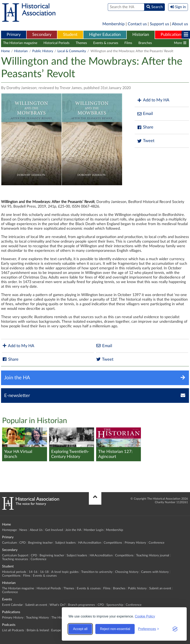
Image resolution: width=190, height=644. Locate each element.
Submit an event (160, 588)
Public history (137, 588)
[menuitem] (14, 35)
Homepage (9, 530)
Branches (145, 43)
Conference (156, 543)
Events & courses (106, 43)
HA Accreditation (90, 543)
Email (145, 114)
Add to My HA (153, 100)
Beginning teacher (40, 543)
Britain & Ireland (38, 630)
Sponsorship (115, 605)
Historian (141, 35)
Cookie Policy (145, 616)
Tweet (146, 141)
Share (145, 127)
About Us (36, 530)
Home (5, 51)
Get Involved (54, 530)
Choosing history (127, 572)
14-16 (33, 572)
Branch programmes (82, 605)
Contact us (137, 24)
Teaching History (37, 618)
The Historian (61, 618)
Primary (14, 35)
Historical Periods (57, 43)
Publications (172, 35)
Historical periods (14, 572)
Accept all (80, 629)
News (23, 530)
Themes (81, 43)
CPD (22, 543)
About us (180, 24)
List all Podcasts (13, 630)
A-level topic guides (65, 572)
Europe (56, 630)
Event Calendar (12, 605)
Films (128, 43)
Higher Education (105, 35)
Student (70, 35)
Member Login (94, 530)
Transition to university (97, 572)
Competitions (113, 543)
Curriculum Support (15, 555)
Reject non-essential (115, 629)
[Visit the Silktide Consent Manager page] (175, 629)
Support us (159, 24)
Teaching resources (15, 559)
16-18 (44, 572)
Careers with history (155, 572)
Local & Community (72, 51)
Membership (114, 24)
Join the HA (73, 530)
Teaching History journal (153, 555)
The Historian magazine (20, 43)
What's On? (58, 605)
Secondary (42, 35)
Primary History (135, 543)
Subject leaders (65, 543)
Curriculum (9, 543)
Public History (43, 51)
